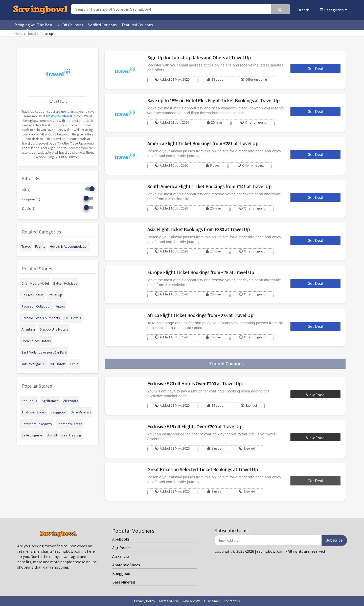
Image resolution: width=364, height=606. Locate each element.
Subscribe (334, 540)
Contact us (232, 601)
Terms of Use (169, 601)
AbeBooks (121, 539)
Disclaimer (212, 601)
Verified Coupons (103, 25)
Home (21, 33)
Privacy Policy (145, 601)
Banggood (121, 573)
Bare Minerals (124, 582)
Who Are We (192, 601)
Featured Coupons (137, 25)
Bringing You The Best (34, 25)
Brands (303, 10)
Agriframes (122, 548)
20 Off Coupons (70, 25)
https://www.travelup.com (64, 116)
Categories (332, 10)
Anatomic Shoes (126, 565)
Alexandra (121, 556)
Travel (33, 33)
